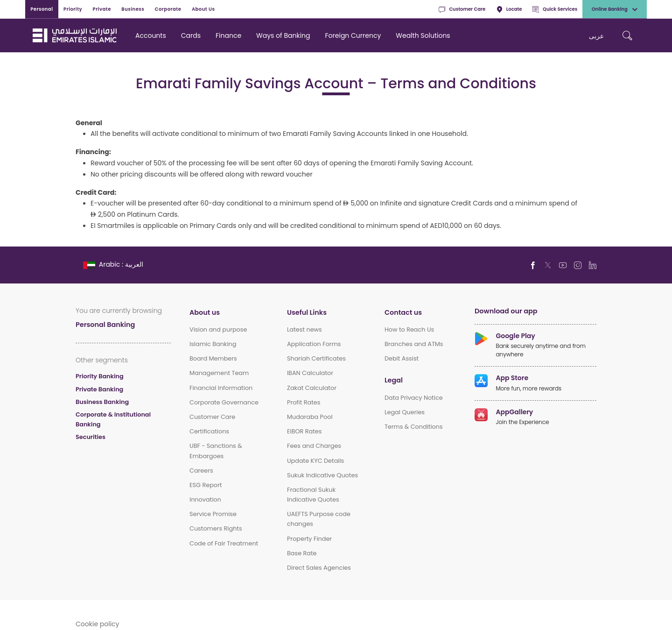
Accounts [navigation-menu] (151, 35)
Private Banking (99, 389)
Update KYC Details (315, 461)
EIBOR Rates (304, 431)
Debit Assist (402, 358)
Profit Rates (304, 402)
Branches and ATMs (414, 344)
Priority (73, 9)
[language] (114, 264)
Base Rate (302, 553)
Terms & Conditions (414, 427)
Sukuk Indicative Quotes (322, 475)
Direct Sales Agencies (319, 568)
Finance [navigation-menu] (228, 35)
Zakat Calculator (312, 388)
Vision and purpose (218, 329)
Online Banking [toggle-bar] (615, 9)
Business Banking (102, 402)
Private (102, 9)
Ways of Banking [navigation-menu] (283, 35)
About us (205, 312)
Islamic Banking (213, 344)
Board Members (213, 358)
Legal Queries (405, 412)
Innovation (205, 499)
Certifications (209, 431)
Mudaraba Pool (310, 417)
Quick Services (555, 9)
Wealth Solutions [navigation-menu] (423, 35)
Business (133, 9)
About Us (203, 9)
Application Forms (314, 344)
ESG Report (206, 485)
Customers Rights (216, 528)
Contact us (403, 312)
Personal (42, 9)
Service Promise (213, 514)
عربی (596, 36)
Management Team (219, 373)
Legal (394, 380)
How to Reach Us (409, 329)
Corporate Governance (224, 402)
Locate (509, 9)
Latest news (304, 329)
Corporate (168, 9)
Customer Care (462, 9)
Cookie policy (98, 624)
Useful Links (307, 312)
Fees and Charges (314, 446)
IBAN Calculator (310, 373)
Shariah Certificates (316, 358)
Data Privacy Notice (414, 398)
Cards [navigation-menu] (191, 35)
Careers (201, 471)
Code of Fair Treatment (224, 543)
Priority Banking (100, 376)
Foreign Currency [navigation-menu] (353, 35)
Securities (91, 437)
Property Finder (309, 539)
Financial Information (221, 388)
